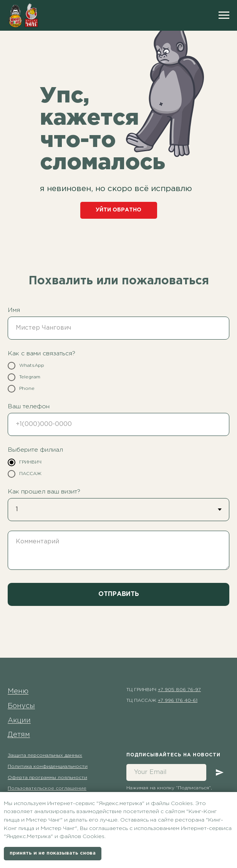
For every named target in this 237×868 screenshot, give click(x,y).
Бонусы (21, 706)
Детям (19, 735)
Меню (18, 691)
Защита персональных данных (45, 755)
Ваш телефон (29, 407)
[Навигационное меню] (224, 15)
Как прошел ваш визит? (44, 492)
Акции (19, 721)
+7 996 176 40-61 (178, 701)
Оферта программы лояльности (47, 778)
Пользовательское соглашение (47, 788)
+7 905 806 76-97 (179, 690)
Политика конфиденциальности (48, 767)
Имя (14, 310)
